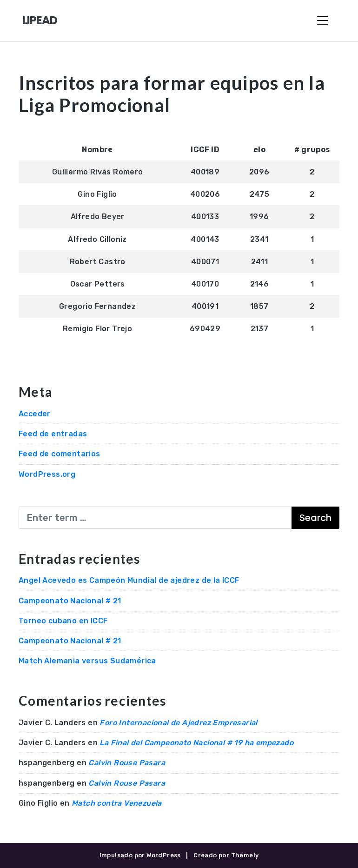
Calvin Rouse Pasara (127, 763)
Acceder (35, 414)
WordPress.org (47, 474)
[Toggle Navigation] (323, 20)
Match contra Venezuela (117, 803)
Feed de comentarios (60, 454)
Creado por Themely (226, 855)
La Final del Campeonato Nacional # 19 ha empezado (196, 743)
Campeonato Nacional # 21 (70, 601)
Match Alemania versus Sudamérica (87, 661)
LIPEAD (40, 20)
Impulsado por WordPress (140, 855)
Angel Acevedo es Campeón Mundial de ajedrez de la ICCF (129, 580)
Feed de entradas (53, 434)
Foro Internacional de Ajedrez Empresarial (178, 723)
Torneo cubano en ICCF (63, 621)
